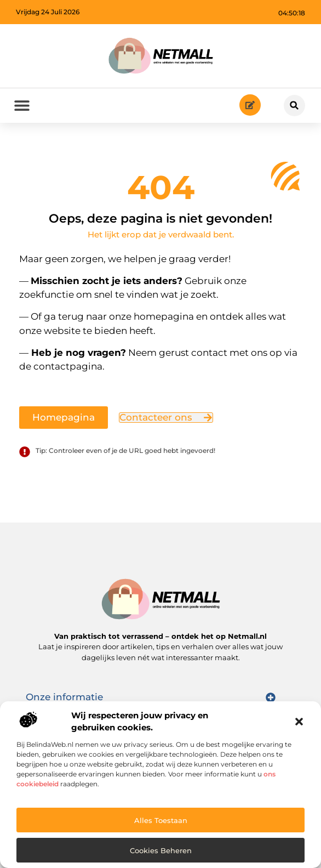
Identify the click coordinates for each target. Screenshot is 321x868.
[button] (299, 722)
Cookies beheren (161, 850)
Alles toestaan (161, 820)
